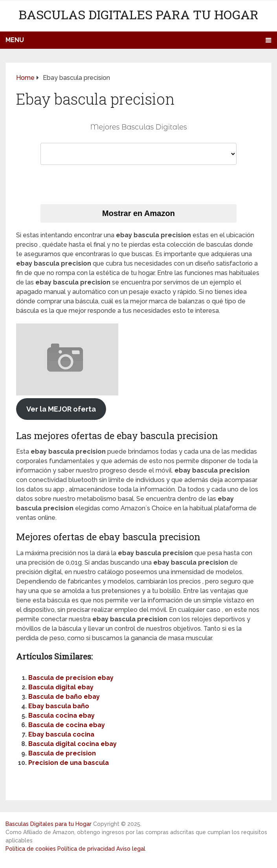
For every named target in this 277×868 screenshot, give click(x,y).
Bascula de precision (62, 753)
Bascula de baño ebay (64, 697)
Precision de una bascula (69, 763)
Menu (15, 40)
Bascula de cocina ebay (67, 725)
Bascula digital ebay (61, 687)
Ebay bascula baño (59, 706)
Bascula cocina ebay (61, 716)
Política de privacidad (86, 849)
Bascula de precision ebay (71, 678)
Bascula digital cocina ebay (72, 744)
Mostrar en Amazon (138, 213)
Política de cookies (31, 849)
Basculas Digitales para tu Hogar (138, 14)
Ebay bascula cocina (61, 734)
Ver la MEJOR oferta (61, 409)
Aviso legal (131, 849)
